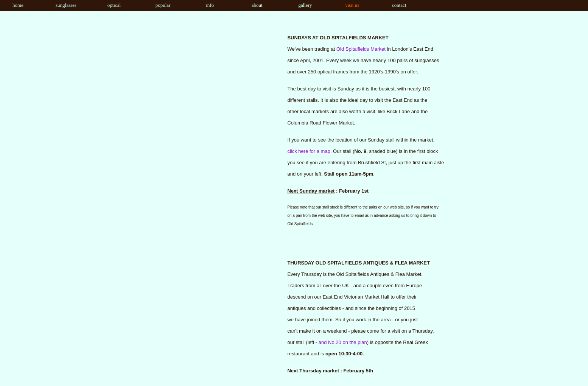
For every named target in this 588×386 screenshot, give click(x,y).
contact (397, 5)
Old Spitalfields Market (361, 49)
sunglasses (64, 5)
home (14, 5)
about (253, 5)
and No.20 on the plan (343, 342)
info (205, 5)
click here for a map (309, 151)
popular (159, 5)
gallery (302, 5)
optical (110, 5)
